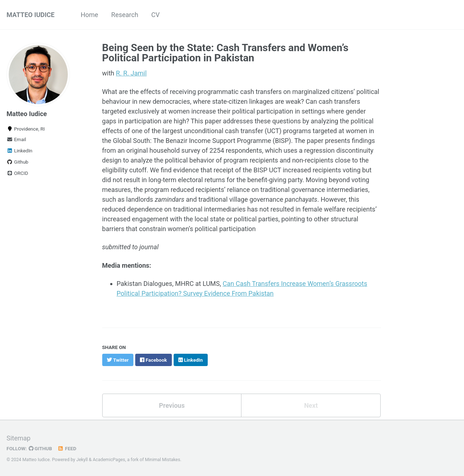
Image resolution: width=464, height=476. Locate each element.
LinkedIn (19, 151)
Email (16, 139)
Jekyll (82, 460)
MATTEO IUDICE (30, 15)
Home (89, 15)
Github (17, 162)
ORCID (17, 173)
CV (155, 15)
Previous (172, 405)
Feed (67, 448)
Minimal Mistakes (163, 460)
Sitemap (18, 438)
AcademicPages (109, 460)
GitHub (40, 448)
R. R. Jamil (131, 73)
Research (125, 15)
